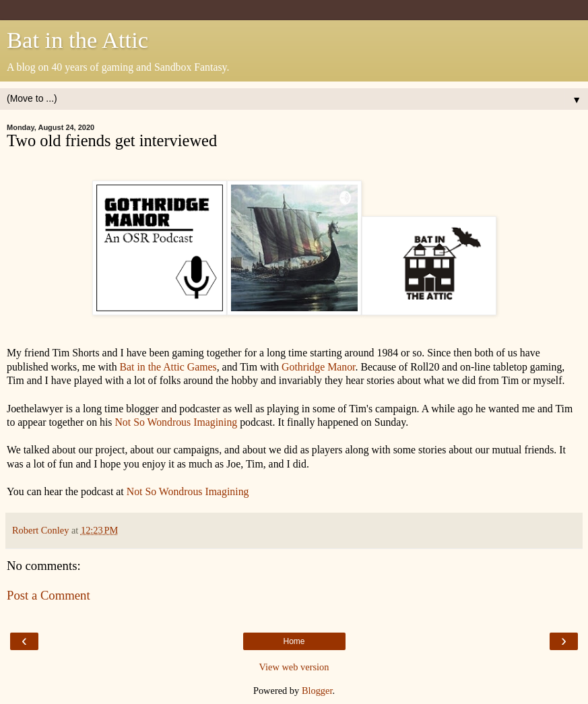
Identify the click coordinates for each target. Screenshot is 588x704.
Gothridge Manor (318, 367)
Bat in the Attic (77, 40)
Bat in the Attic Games (168, 367)
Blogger (317, 691)
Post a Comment (48, 595)
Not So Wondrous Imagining (177, 422)
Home (294, 641)
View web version (294, 667)
